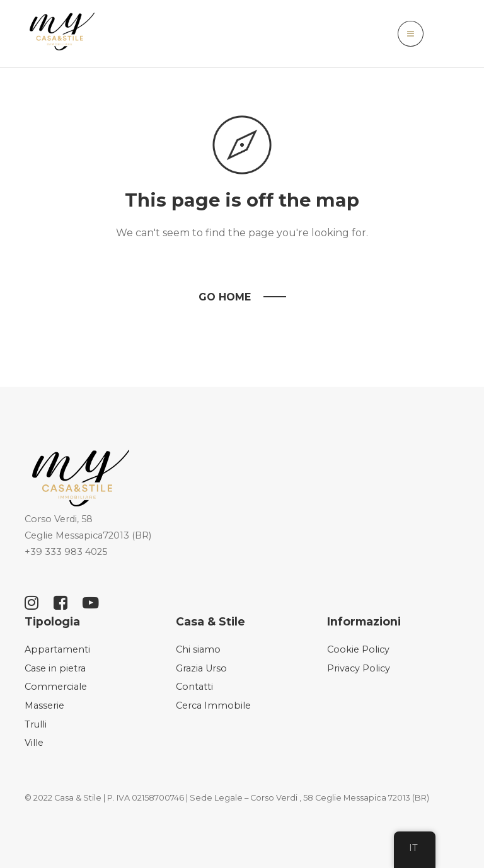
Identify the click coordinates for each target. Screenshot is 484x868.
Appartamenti (57, 649)
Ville (34, 743)
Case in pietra (55, 668)
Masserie (44, 705)
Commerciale (56, 687)
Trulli (36, 724)
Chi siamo (198, 649)
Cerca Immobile (213, 705)
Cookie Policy (358, 649)
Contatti (194, 687)
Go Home (225, 297)
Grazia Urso (201, 668)
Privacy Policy (359, 668)
